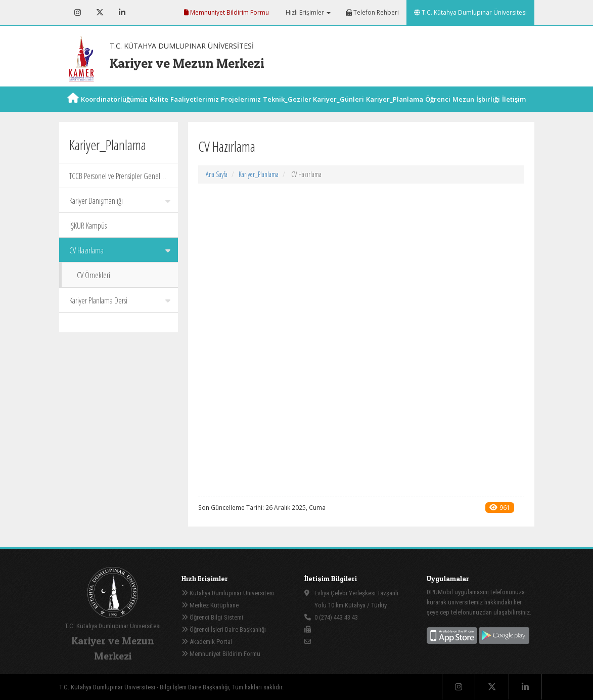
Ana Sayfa (217, 174)
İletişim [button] (514, 111)
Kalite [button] (159, 111)
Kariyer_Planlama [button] (395, 111)
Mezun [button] (463, 111)
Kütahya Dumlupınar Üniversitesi (228, 593)
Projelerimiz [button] (241, 111)
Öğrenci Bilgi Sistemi (212, 617)
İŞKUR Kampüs (88, 226)
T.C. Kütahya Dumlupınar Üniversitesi (470, 12)
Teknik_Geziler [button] (287, 111)
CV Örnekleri (94, 275)
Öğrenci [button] (438, 111)
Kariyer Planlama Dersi (120, 300)
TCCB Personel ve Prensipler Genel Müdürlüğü (120, 179)
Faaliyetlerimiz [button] (195, 111)
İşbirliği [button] (488, 111)
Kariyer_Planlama (259, 174)
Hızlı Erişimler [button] (307, 12)
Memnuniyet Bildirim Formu (226, 12)
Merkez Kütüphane (210, 605)
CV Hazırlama (120, 250)
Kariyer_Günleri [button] (338, 111)
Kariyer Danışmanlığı (120, 201)
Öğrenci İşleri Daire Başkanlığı (224, 629)
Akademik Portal (207, 642)
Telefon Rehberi (372, 12)
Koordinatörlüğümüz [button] (114, 111)
